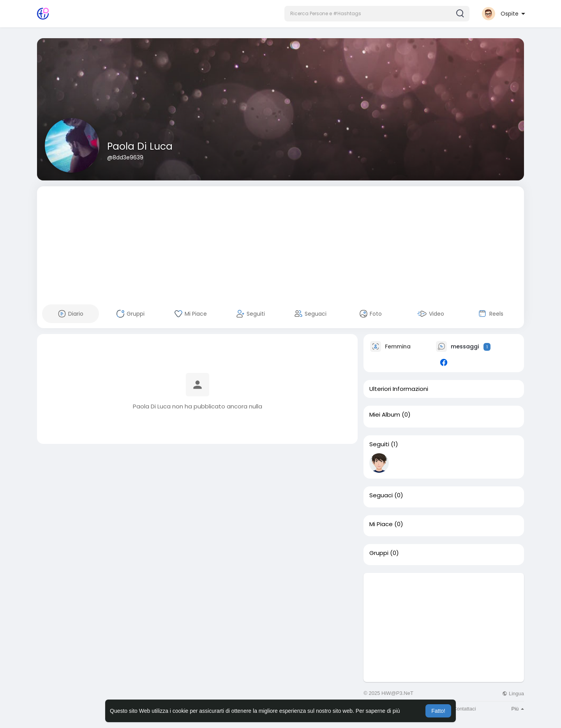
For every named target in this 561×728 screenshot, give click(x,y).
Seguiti (379, 444)
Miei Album (385, 415)
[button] (377, 14)
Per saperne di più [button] (378, 711)
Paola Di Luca (140, 146)
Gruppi (379, 553)
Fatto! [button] (438, 711)
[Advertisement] (280, 241)
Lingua (513, 694)
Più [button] (518, 709)
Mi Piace (381, 524)
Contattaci (465, 709)
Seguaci (381, 495)
